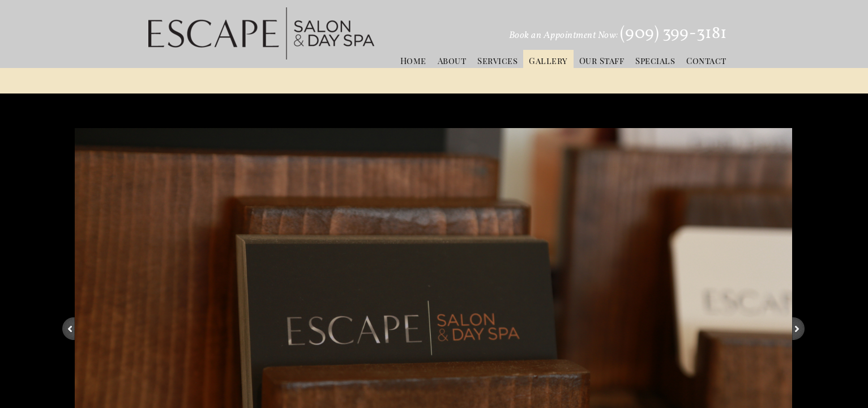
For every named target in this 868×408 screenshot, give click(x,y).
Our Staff (602, 61)
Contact (706, 61)
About (452, 61)
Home (413, 61)
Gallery (548, 61)
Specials (655, 61)
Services (497, 61)
